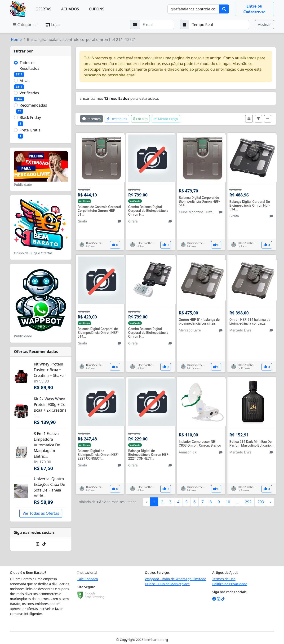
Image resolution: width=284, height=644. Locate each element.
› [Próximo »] (270, 502)
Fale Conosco (88, 579)
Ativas (25, 81)
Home (16, 39)
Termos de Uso (224, 579)
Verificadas (29, 93)
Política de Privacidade (230, 584)
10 (228, 502)
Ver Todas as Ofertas (41, 513)
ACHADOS (70, 9)
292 (248, 502)
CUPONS (97, 9)
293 (261, 502)
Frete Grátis (30, 130)
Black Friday (30, 117)
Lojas (53, 25)
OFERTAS (43, 9)
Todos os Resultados (29, 65)
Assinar (264, 25)
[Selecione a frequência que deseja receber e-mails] (219, 25)
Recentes (91, 119)
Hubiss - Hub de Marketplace (167, 584)
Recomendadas (33, 105)
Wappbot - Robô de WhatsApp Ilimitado (176, 579)
